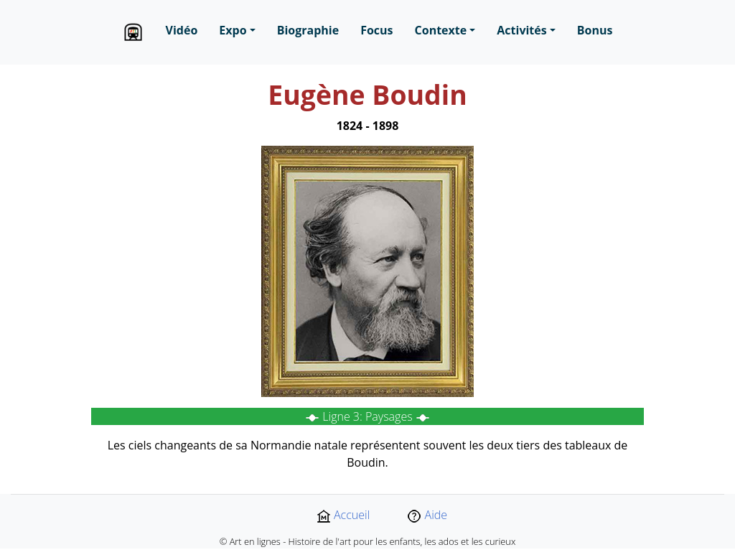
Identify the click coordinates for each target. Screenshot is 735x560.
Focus (376, 30)
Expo (233, 30)
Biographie (308, 30)
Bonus (595, 30)
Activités (521, 30)
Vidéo (182, 30)
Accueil (343, 515)
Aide (427, 515)
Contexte (441, 30)
